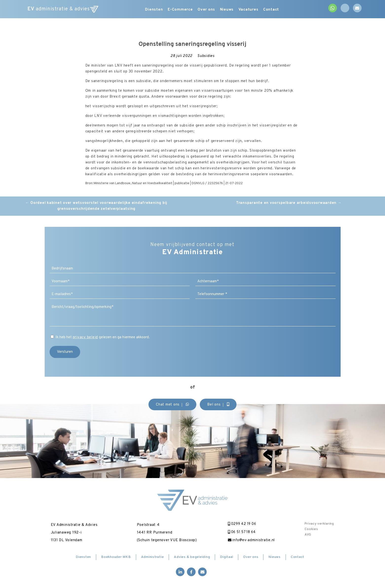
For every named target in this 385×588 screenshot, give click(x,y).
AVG (308, 535)
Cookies (311, 529)
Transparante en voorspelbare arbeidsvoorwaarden (289, 203)
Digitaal (227, 558)
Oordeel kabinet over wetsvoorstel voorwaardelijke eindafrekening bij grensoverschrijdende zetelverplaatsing (96, 206)
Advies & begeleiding (192, 558)
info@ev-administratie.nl (249, 541)
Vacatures (256, 10)
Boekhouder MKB (116, 558)
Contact (281, 10)
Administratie (153, 558)
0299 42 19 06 (240, 524)
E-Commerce (179, 10)
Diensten (150, 10)
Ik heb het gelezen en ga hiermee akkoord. (103, 337)
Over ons (208, 10)
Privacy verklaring (319, 524)
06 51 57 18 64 (240, 532)
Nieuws (231, 10)
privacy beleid (85, 337)
